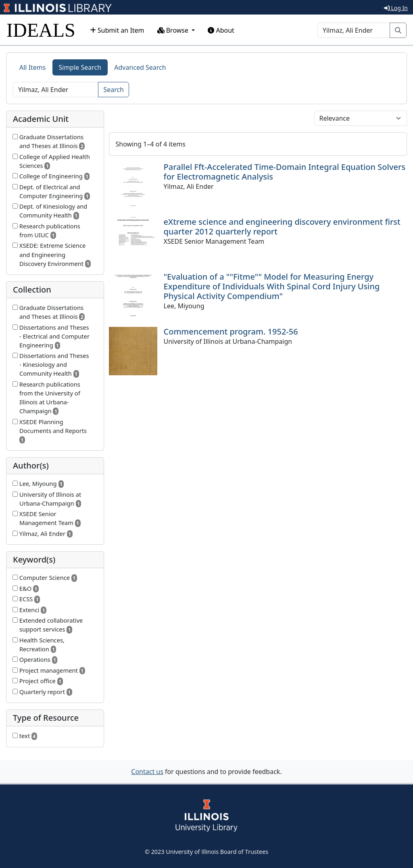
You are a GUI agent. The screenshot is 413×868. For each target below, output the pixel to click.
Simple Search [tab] (80, 67)
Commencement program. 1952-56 (231, 332)
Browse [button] (174, 30)
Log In (396, 8)
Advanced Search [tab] (140, 67)
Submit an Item (117, 30)
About (221, 30)
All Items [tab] (33, 67)
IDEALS (41, 30)
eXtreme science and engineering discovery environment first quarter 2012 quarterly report (282, 227)
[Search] (354, 30)
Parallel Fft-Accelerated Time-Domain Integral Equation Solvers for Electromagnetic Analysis (285, 172)
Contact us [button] (147, 772)
